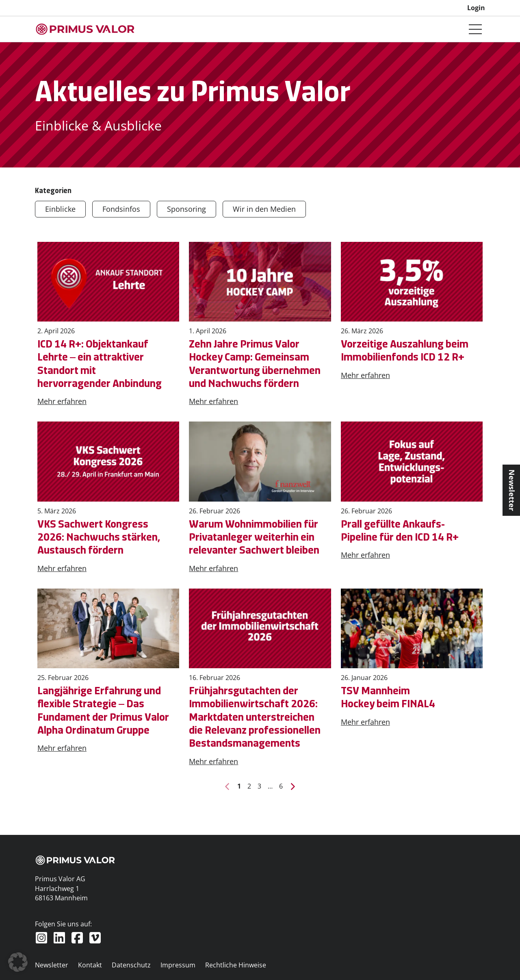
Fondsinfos (121, 209)
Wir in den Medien (264, 209)
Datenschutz (131, 965)
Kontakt (90, 965)
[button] (18, 962)
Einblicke (60, 209)
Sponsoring (186, 209)
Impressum (178, 965)
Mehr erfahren (62, 401)
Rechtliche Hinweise (236, 965)
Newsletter (52, 965)
